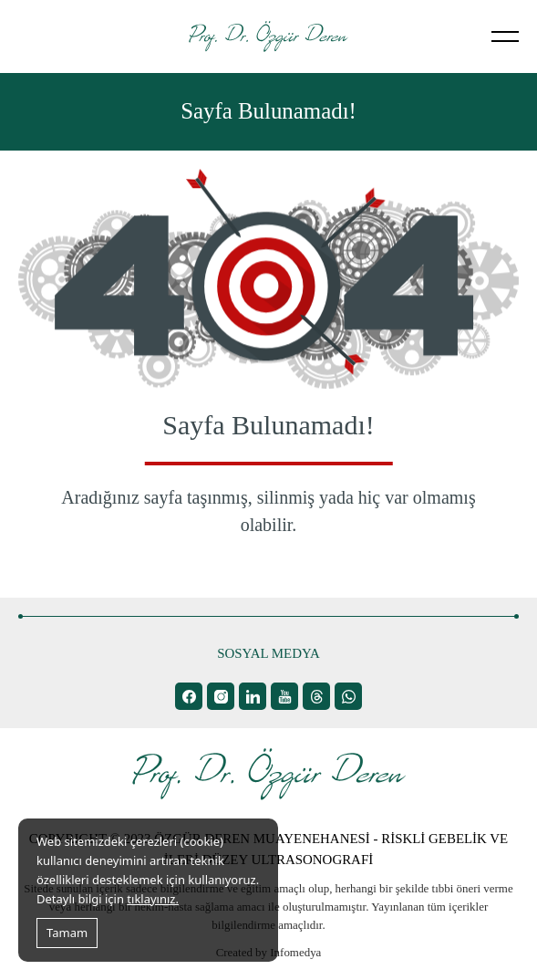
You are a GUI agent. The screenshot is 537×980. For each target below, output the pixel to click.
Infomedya (295, 952)
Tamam (67, 933)
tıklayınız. (153, 899)
